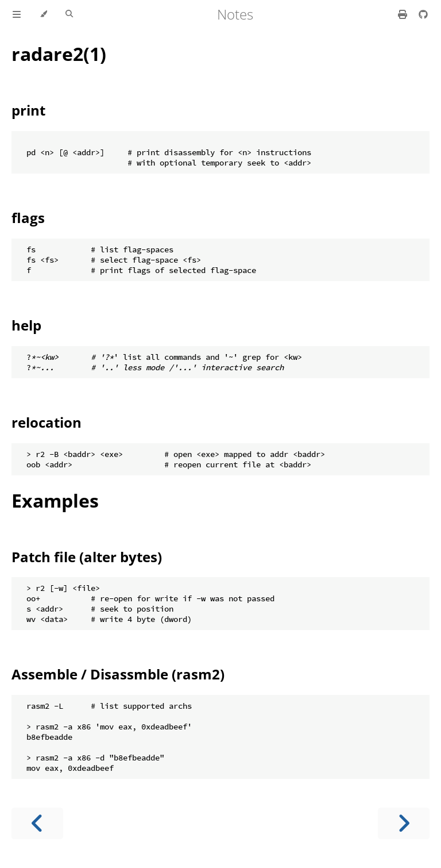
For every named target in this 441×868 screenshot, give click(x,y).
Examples (55, 500)
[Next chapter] (404, 823)
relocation (47, 422)
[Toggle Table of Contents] (17, 14)
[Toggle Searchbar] (69, 14)
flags (28, 218)
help (26, 325)
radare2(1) (59, 54)
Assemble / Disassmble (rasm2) (118, 674)
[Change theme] (43, 14)
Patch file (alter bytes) (87, 557)
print (28, 110)
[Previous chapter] (37, 823)
